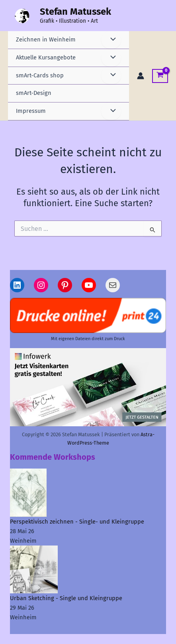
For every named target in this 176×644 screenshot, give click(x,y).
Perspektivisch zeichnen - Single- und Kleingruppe (77, 522)
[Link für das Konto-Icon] (141, 76)
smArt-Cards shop (40, 75)
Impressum (31, 111)
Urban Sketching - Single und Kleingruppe (66, 598)
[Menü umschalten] (111, 40)
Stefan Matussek (75, 12)
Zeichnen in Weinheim (46, 39)
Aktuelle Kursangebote (46, 57)
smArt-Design (34, 93)
